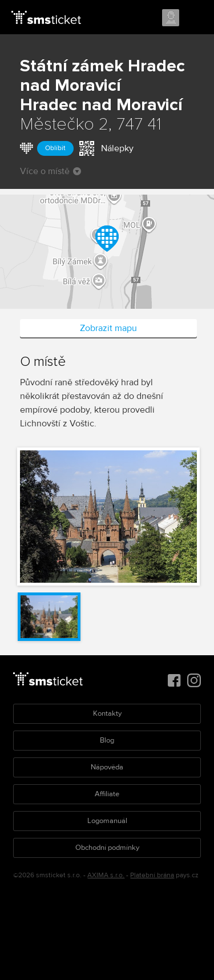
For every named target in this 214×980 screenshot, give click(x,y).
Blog (107, 740)
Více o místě (51, 171)
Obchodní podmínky (107, 848)
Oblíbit (55, 148)
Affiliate (107, 794)
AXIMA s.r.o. (106, 875)
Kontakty (107, 713)
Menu (195, 18)
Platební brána (152, 875)
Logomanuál (107, 821)
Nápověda (107, 767)
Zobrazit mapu (108, 328)
